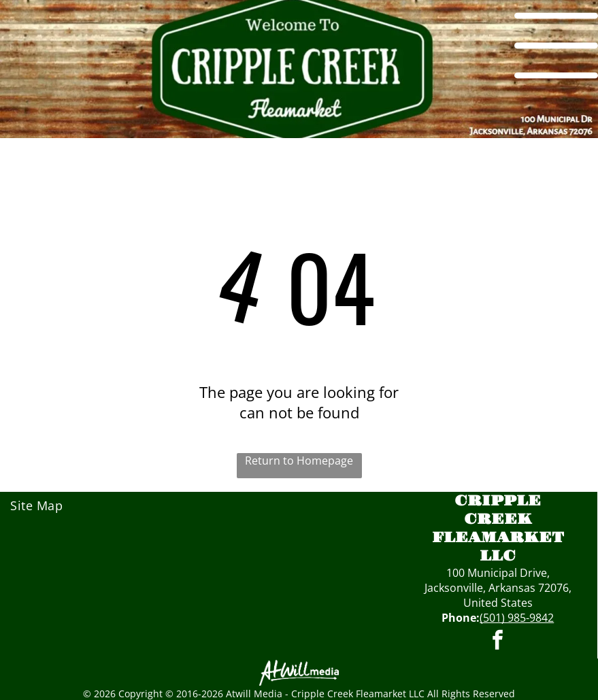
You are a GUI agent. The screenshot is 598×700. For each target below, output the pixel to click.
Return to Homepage (299, 461)
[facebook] (498, 642)
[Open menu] (556, 46)
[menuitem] (70, 505)
